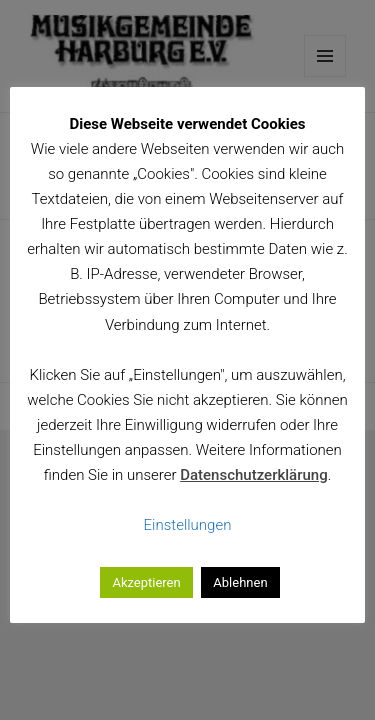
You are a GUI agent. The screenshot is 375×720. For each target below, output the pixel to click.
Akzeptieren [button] (146, 582)
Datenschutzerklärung (253, 475)
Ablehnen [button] (240, 582)
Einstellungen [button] (188, 525)
